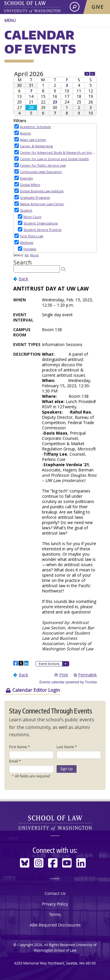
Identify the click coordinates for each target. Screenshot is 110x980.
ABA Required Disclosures (55, 925)
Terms (55, 914)
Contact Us (55, 893)
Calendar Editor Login (36, 690)
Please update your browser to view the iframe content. (55, 93)
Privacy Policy (55, 904)
